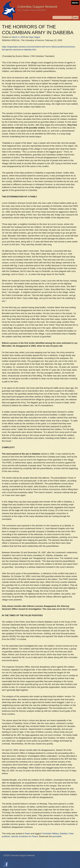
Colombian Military (50, 833)
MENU (75, 3)
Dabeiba (64, 833)
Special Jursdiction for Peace (25, 836)
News (28, 833)
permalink (57, 836)
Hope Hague (34, 37)
